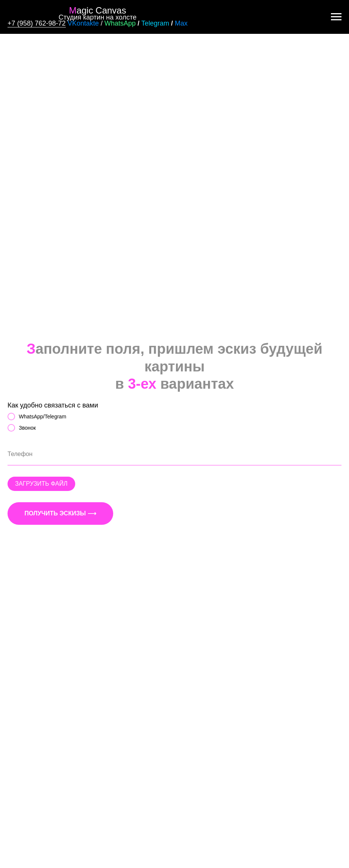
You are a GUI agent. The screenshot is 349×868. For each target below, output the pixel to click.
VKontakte (83, 23)
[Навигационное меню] (336, 17)
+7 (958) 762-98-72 (37, 23)
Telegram (155, 23)
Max (181, 23)
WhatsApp (120, 23)
